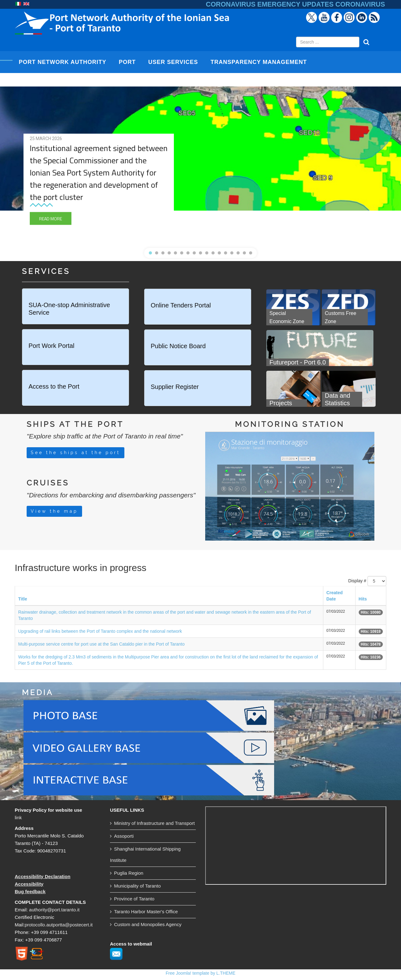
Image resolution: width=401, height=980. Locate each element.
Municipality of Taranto (137, 886)
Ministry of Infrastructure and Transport (154, 823)
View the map (54, 511)
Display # (357, 581)
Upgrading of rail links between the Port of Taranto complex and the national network (100, 631)
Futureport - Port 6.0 (298, 362)
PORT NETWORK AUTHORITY (62, 62)
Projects (282, 403)
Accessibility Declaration (43, 876)
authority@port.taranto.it (54, 910)
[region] (200, 167)
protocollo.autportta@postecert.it (59, 925)
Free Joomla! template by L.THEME (201, 973)
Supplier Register (175, 387)
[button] (150, 253)
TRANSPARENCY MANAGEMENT (259, 62)
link (18, 818)
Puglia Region (129, 873)
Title (23, 599)
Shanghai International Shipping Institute (145, 854)
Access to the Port (54, 386)
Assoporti (124, 836)
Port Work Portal (51, 346)
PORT (127, 62)
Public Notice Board (178, 346)
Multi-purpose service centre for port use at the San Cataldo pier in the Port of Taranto (101, 644)
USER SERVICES (173, 62)
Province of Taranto (134, 899)
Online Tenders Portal (181, 305)
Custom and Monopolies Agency (148, 924)
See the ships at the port (76, 453)
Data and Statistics (338, 399)
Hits (363, 599)
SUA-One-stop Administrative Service (69, 309)
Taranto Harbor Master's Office (146, 912)
